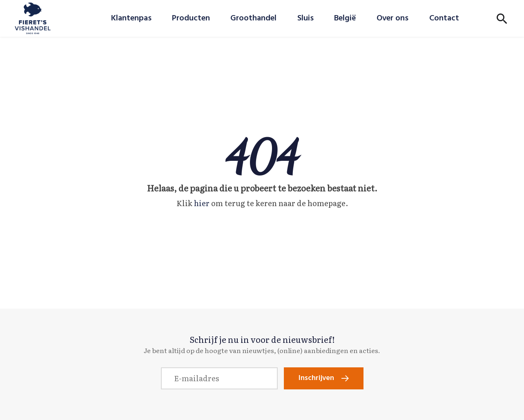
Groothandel (253, 18)
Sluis (305, 18)
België (345, 18)
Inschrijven (316, 378)
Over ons (392, 18)
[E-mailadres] (219, 378)
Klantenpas (131, 18)
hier (202, 203)
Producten (191, 18)
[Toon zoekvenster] (502, 18)
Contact (444, 18)
